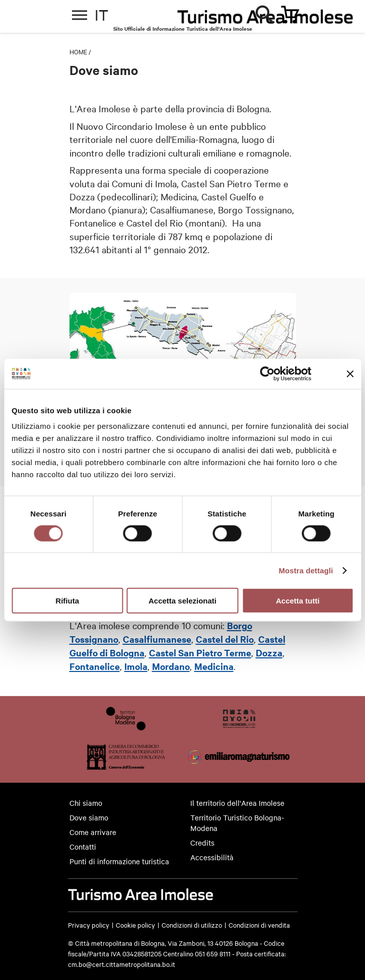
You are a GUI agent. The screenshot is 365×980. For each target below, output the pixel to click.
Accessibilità (212, 857)
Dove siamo (89, 817)
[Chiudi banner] (350, 373)
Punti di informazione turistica (119, 861)
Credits (202, 843)
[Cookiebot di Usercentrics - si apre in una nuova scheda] (268, 373)
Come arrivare (93, 832)
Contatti (83, 847)
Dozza (269, 653)
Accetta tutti (298, 601)
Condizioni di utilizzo (192, 925)
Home (78, 51)
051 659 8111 (213, 953)
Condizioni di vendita (259, 925)
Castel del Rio (225, 639)
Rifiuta (67, 601)
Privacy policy (89, 925)
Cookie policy (135, 925)
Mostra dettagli (306, 570)
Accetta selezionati (182, 601)
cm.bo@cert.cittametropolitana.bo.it (122, 964)
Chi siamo (86, 803)
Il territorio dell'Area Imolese (237, 803)
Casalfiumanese (157, 639)
